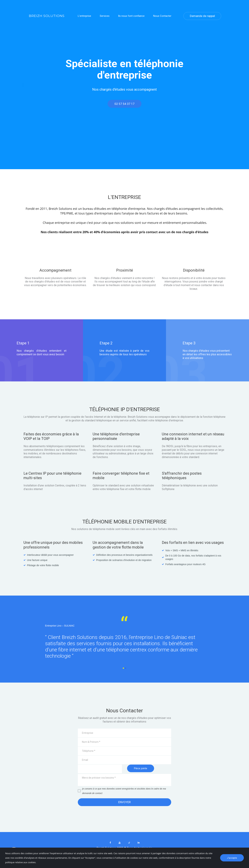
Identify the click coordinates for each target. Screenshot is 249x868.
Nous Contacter (162, 16)
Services (105, 16)
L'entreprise (84, 16)
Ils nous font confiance (131, 16)
